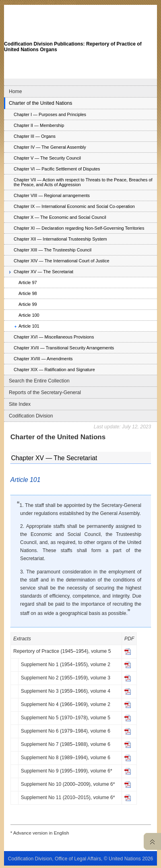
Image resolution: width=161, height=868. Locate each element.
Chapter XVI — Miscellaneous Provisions (54, 337)
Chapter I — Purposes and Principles (50, 114)
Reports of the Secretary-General (45, 392)
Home (15, 91)
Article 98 (28, 293)
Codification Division (31, 416)
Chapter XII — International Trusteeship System (60, 239)
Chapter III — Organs (35, 136)
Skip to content (61, 2)
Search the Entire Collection (39, 381)
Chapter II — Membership (39, 125)
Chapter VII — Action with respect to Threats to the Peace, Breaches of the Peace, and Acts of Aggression (83, 182)
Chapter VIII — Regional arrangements (52, 195)
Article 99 (28, 304)
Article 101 (29, 326)
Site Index (20, 404)
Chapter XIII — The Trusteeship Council (53, 250)
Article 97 (28, 282)
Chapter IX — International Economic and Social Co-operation (74, 206)
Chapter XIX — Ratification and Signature (54, 370)
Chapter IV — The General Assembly (50, 147)
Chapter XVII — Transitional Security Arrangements (64, 348)
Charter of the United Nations (40, 103)
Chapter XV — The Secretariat (43, 272)
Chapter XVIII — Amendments (43, 359)
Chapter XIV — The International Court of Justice (62, 261)
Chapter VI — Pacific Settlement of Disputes (57, 169)
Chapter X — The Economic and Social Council (60, 217)
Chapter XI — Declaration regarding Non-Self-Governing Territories (79, 228)
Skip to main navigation (23, 2)
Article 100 (29, 315)
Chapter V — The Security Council (47, 158)
